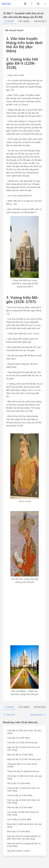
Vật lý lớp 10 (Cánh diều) (19, 783)
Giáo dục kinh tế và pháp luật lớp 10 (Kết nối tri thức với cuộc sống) (24, 837)
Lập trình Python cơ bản (18, 851)
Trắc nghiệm (24, 21)
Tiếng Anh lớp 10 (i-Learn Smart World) (22, 765)
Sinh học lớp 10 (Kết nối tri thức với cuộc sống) (23, 801)
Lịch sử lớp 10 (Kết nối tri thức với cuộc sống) (23, 813)
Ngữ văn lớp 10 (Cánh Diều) (20, 754)
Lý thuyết (9, 21)
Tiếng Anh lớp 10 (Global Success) (23, 771)
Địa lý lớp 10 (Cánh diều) (18, 831)
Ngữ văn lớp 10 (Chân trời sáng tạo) (24, 759)
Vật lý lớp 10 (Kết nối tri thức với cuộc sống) (24, 777)
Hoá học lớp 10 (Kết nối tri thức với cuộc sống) (23, 789)
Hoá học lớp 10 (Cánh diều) (20, 795)
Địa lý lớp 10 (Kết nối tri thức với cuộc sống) (24, 825)
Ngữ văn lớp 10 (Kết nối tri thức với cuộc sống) (23, 748)
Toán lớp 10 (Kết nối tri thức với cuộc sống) (24, 732)
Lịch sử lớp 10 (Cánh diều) (19, 819)
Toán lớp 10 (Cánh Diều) (18, 738)
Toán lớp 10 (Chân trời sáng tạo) (22, 742)
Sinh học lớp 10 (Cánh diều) (20, 807)
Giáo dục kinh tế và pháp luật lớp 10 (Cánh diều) (24, 845)
